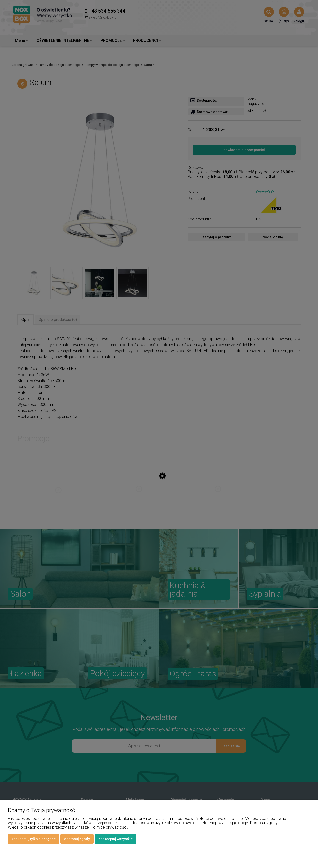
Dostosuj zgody (77, 839)
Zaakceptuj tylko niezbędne (34, 839)
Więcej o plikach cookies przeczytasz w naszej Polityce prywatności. (68, 827)
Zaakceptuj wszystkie (116, 839)
